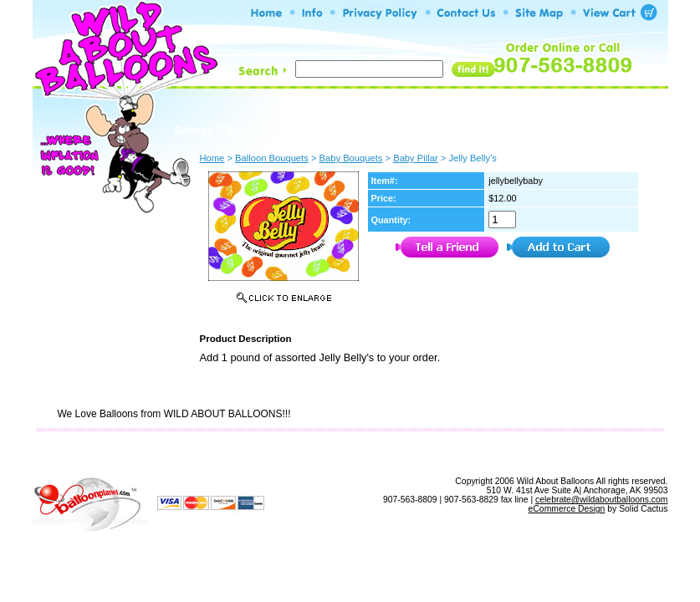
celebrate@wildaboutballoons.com (601, 500)
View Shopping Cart (479, 453)
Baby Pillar (415, 158)
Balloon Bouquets (440, 128)
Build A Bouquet (323, 128)
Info (240, 453)
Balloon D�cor (214, 130)
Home (194, 453)
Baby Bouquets (351, 158)
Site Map (386, 453)
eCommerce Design (567, 509)
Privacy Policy (307, 453)
